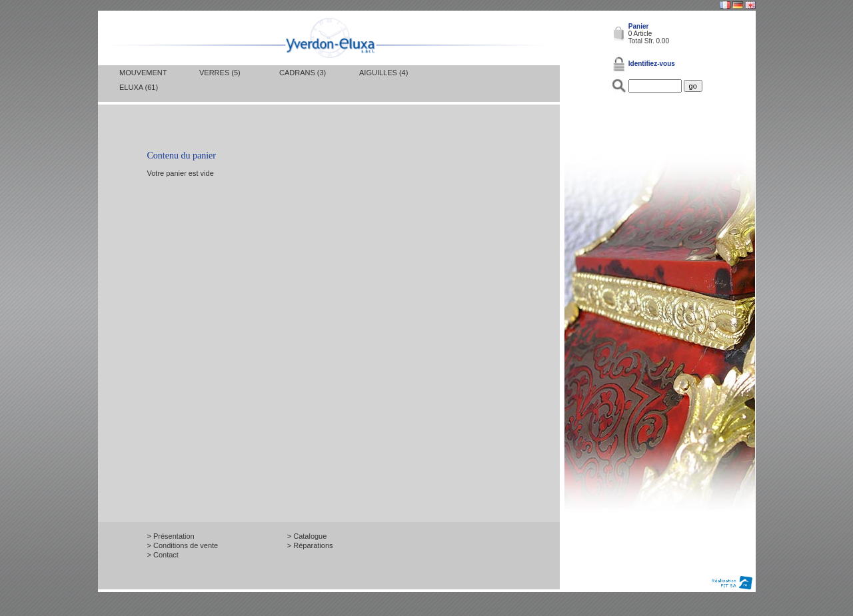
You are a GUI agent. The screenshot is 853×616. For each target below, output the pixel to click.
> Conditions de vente (183, 545)
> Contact (163, 555)
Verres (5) (220, 73)
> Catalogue (307, 536)
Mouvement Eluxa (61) (143, 80)
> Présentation (171, 536)
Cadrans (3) (303, 73)
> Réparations (310, 545)
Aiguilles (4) (384, 73)
